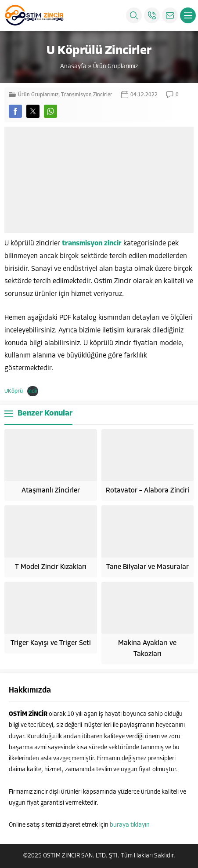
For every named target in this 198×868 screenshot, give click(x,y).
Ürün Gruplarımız (115, 67)
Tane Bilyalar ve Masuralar (148, 567)
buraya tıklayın (130, 825)
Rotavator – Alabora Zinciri (148, 491)
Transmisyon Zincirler (87, 95)
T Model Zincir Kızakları (51, 567)
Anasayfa (73, 67)
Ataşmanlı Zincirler (51, 491)
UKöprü (14, 391)
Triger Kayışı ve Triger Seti (51, 643)
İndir (33, 391)
